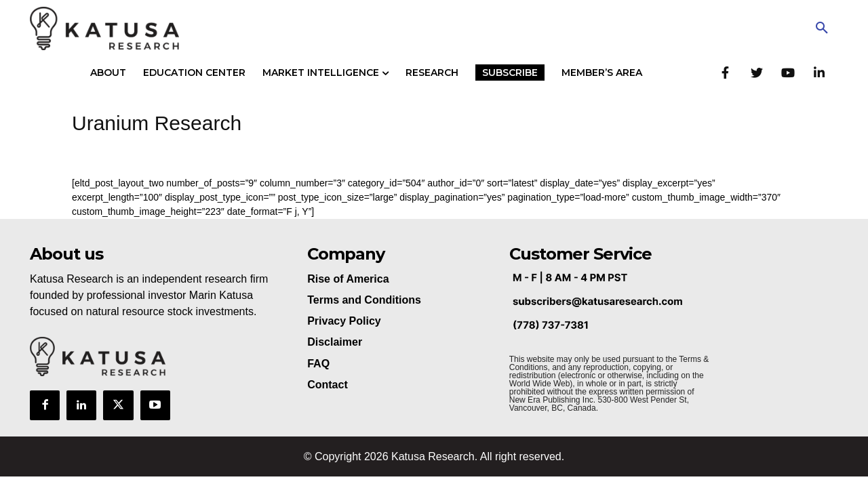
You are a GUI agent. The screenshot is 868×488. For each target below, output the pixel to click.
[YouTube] (788, 73)
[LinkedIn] (819, 73)
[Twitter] (756, 73)
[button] (822, 28)
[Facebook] (725, 73)
